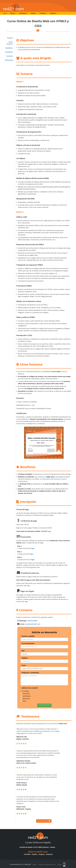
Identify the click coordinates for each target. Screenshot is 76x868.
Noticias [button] (54, 13)
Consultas (25, 691)
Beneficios (9, 48)
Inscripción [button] (23, 13)
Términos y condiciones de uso (47, 865)
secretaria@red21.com (33, 624)
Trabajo (60, 865)
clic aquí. (25, 601)
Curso (23, 665)
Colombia (27, 854)
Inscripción (9, 52)
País (23, 651)
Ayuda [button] (34, 13)
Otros (23, 701)
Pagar (49, 531)
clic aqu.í (27, 586)
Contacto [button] (43, 13)
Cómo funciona (10, 43)
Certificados (25, 696)
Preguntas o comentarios (30, 673)
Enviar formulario (44, 705)
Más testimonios (44, 821)
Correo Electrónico (28, 643)
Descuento (25, 699)
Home (5, 13)
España (34, 854)
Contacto (10, 56)
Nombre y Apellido (28, 636)
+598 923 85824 (32, 621)
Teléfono (24, 658)
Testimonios (9, 60)
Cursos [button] (13, 13)
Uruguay (41, 854)
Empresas (49, 854)
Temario (10, 38)
